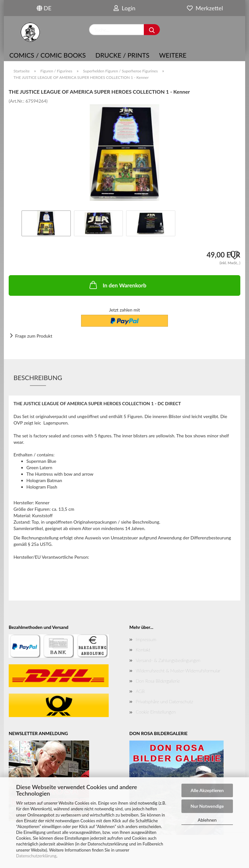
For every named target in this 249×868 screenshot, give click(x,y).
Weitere (173, 55)
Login (124, 8)
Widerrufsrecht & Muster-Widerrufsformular (178, 671)
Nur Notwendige (207, 806)
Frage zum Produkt (34, 336)
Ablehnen (207, 820)
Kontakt (143, 650)
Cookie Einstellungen (156, 712)
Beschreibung (38, 378)
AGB (140, 691)
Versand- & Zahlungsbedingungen (168, 660)
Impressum (146, 639)
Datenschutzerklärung (36, 856)
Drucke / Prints (123, 55)
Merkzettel (205, 8)
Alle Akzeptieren (207, 790)
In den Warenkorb (117, 285)
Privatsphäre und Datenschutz (164, 701)
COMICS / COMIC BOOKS (48, 55)
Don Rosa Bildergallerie (158, 681)
